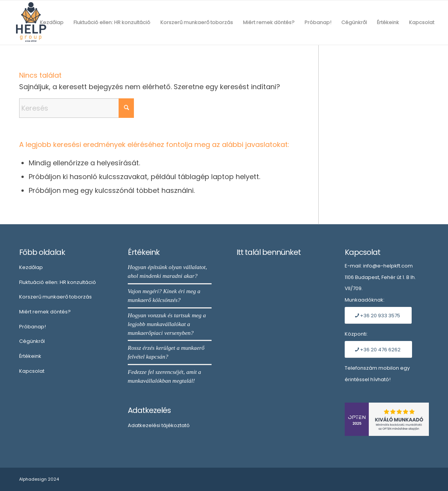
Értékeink (30, 356)
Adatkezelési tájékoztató (159, 425)
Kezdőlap (31, 267)
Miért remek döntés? (45, 312)
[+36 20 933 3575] (378, 316)
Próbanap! (33, 327)
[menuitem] (52, 23)
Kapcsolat (32, 371)
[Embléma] (31, 23)
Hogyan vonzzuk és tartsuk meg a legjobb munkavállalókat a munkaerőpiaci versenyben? (167, 324)
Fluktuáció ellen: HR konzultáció (58, 282)
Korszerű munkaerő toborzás (55, 297)
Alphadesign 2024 (39, 479)
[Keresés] (77, 108)
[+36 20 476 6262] (378, 350)
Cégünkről (32, 341)
